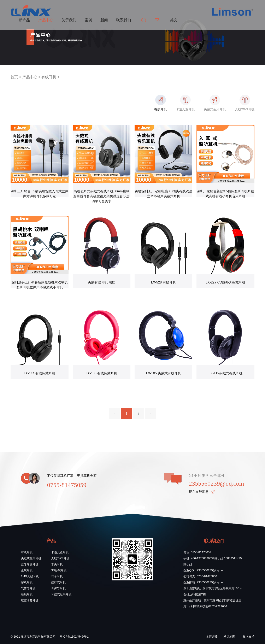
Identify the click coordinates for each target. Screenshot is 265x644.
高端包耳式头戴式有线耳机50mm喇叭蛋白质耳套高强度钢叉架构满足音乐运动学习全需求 (101, 196)
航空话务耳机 (30, 600)
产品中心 (46, 20)
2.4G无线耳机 (30, 576)
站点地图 (229, 637)
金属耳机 (27, 570)
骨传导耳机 (58, 588)
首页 (14, 77)
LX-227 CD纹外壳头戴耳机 (225, 282)
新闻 (104, 20)
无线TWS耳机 (60, 558)
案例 (88, 20)
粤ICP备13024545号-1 (74, 637)
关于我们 (69, 20)
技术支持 (249, 637)
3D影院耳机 (59, 570)
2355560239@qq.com (216, 484)
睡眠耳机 (27, 594)
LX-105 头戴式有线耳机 (164, 373)
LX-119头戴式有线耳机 (225, 373)
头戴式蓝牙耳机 (31, 558)
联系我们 (124, 20)
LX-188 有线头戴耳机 (101, 373)
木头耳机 (57, 564)
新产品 (24, 20)
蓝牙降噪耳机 (30, 564)
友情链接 (212, 637)
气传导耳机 (28, 588)
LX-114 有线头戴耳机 (40, 373)
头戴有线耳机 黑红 (101, 282)
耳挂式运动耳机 (61, 594)
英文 (174, 20)
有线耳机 (49, 77)
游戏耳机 (27, 582)
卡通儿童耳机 (60, 552)
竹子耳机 (57, 576)
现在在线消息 (199, 492)
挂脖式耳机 (58, 582)
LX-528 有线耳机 (164, 282)
